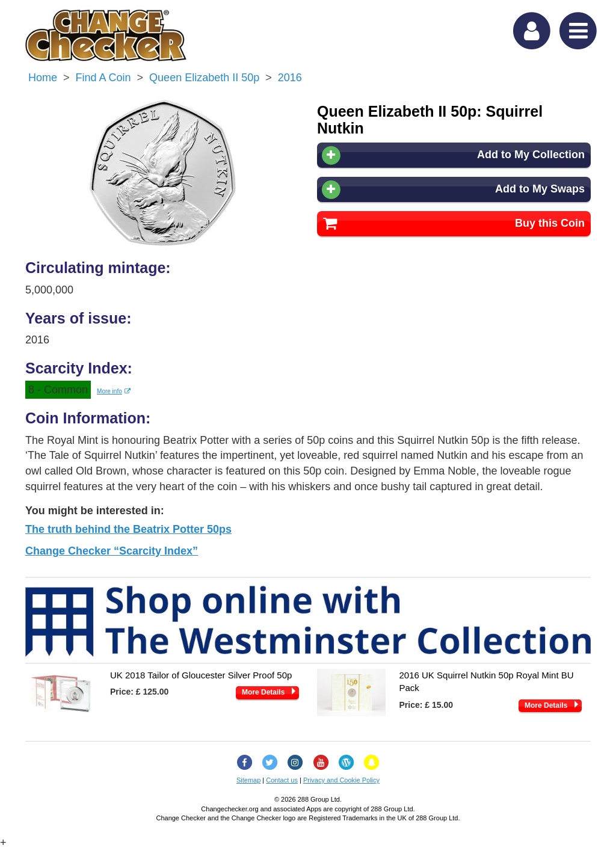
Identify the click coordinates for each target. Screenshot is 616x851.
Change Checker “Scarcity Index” (112, 551)
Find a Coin (103, 78)
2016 (290, 78)
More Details (263, 692)
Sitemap (248, 780)
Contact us (282, 780)
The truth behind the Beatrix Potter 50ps (128, 529)
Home (43, 78)
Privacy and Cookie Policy (341, 780)
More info (114, 391)
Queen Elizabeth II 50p (204, 78)
